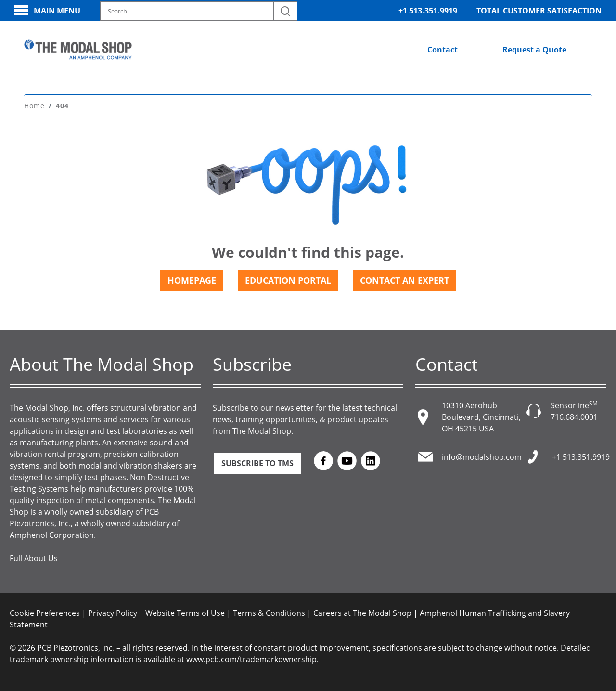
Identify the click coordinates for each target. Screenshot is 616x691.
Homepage (192, 280)
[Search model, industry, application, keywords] (199, 11)
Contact (443, 50)
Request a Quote (534, 50)
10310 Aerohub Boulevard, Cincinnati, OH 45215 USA (481, 417)
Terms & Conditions (269, 613)
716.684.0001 (574, 417)
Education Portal (288, 280)
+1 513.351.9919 (428, 11)
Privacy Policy (113, 613)
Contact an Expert (404, 280)
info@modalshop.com (482, 457)
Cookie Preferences (45, 613)
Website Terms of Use (185, 613)
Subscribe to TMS (257, 463)
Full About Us (34, 558)
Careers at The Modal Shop (362, 613)
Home (34, 106)
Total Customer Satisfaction (539, 11)
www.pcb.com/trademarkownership (251, 659)
